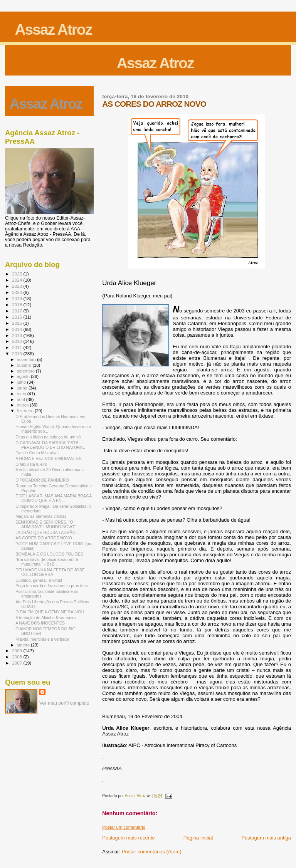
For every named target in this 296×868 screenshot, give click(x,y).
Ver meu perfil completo (64, 703)
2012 (18, 341)
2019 (18, 298)
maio (22, 394)
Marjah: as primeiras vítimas (41, 516)
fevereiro (26, 411)
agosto (24, 376)
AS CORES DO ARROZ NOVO (44, 538)
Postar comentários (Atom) (152, 852)
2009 (18, 651)
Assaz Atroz (53, 29)
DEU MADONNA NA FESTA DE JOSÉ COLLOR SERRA (50, 572)
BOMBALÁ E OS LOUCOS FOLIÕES (49, 554)
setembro (26, 371)
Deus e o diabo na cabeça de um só (48, 437)
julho (22, 382)
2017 (18, 311)
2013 (18, 335)
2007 (18, 663)
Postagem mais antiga (266, 838)
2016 (18, 317)
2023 (18, 286)
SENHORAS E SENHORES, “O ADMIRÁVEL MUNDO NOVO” (45, 524)
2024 (18, 280)
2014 (18, 329)
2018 (18, 305)
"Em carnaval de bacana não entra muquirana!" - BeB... (47, 562)
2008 (18, 657)
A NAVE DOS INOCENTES (40, 623)
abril (22, 400)
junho (23, 388)
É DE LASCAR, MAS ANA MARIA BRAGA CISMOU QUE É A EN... (54, 498)
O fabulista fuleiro (31, 464)
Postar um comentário (124, 827)
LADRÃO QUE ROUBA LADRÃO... (47, 532)
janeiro (24, 645)
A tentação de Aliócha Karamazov (46, 618)
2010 (18, 353)
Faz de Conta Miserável (37, 453)
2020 (18, 292)
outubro (25, 365)
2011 (18, 347)
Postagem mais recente (129, 838)
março (24, 405)
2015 (18, 323)
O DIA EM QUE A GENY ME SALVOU (50, 612)
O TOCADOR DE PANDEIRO (42, 480)
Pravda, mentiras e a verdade (42, 639)
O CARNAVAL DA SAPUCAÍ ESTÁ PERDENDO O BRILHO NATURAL (50, 445)
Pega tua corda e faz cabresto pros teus (52, 586)
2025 (18, 274)
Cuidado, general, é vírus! (39, 580)
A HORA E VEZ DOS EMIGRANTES (49, 458)
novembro (27, 359)
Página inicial (198, 838)
